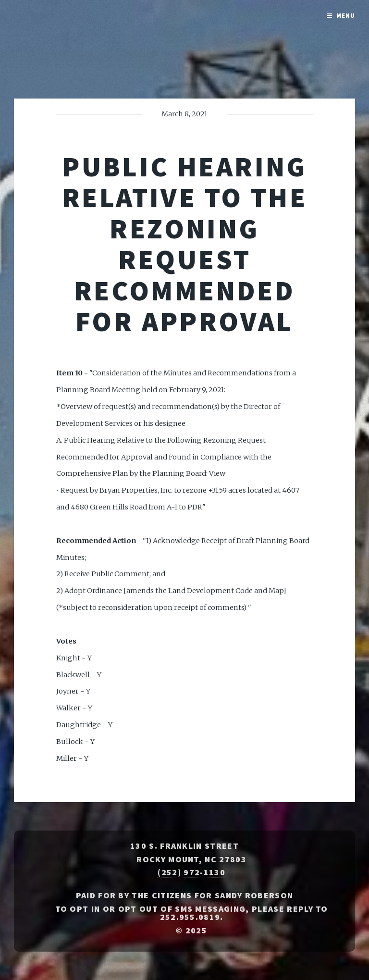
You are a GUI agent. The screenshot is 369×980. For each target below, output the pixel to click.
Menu (346, 16)
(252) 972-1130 (191, 872)
